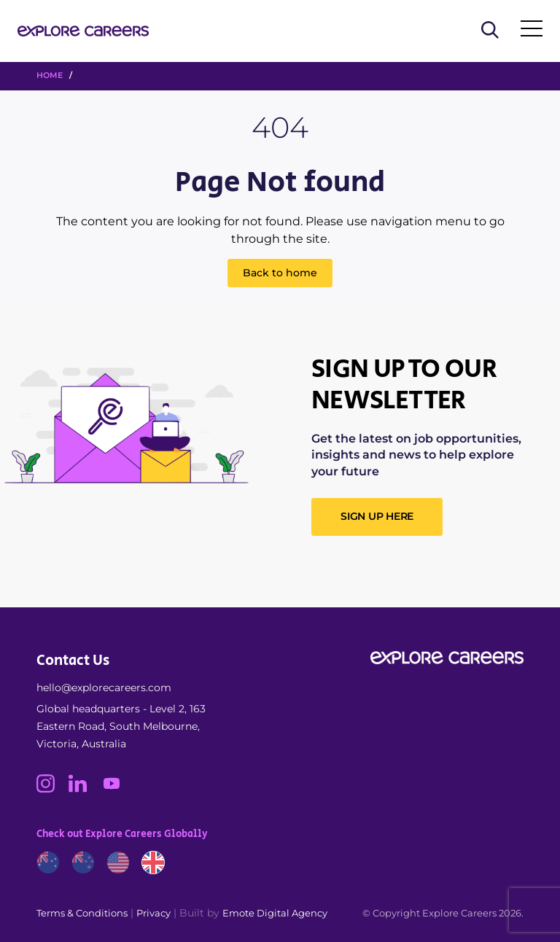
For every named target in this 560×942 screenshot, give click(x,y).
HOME (50, 75)
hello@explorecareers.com (104, 688)
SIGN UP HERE (377, 516)
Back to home (280, 273)
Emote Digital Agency (275, 913)
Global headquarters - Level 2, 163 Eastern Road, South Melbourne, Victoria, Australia (121, 726)
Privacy (153, 913)
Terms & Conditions (82, 913)
